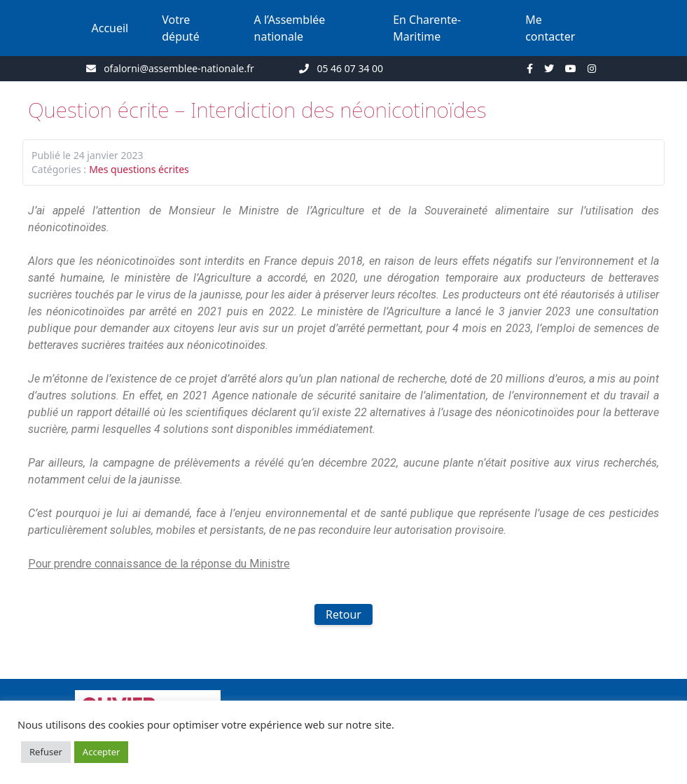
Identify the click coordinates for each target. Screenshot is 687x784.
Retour (343, 614)
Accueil (110, 28)
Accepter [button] (102, 752)
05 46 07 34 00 (350, 68)
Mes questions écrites (139, 169)
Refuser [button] (46, 752)
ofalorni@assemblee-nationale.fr (179, 68)
